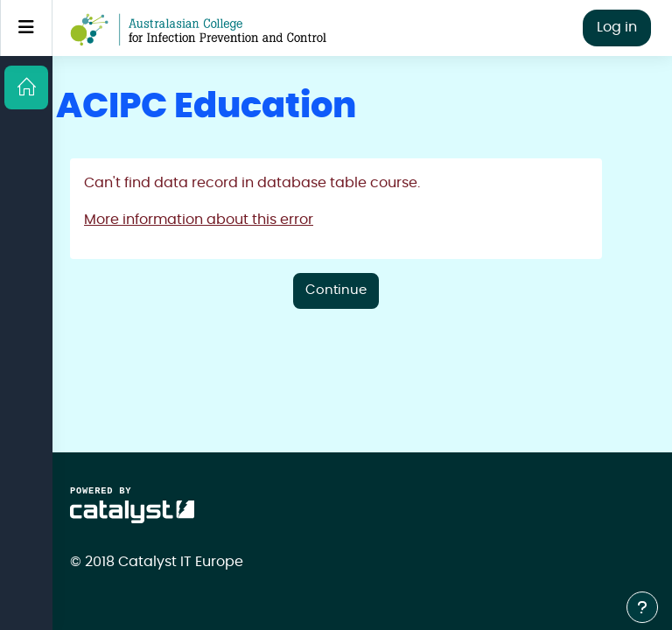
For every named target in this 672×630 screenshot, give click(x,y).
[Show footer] (642, 607)
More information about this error (199, 220)
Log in (617, 27)
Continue (336, 290)
